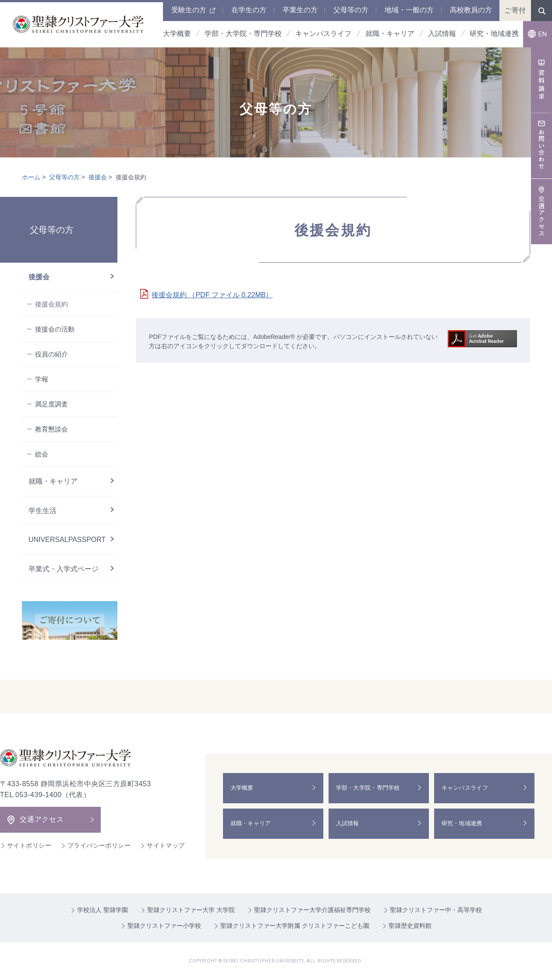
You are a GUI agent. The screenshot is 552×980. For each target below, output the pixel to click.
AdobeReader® (274, 337)
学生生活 (42, 511)
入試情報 (349, 823)
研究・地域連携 (464, 823)
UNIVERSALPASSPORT (67, 540)
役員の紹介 (51, 354)
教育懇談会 (51, 429)
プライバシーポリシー (99, 845)
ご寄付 (515, 10)
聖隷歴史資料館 (410, 926)
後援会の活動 (55, 329)
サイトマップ (166, 845)
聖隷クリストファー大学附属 (295, 926)
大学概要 (244, 788)
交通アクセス (42, 819)
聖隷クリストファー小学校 (164, 926)
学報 (42, 379)
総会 (42, 454)
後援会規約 (51, 304)
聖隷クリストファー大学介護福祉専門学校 (312, 910)
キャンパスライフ (467, 788)
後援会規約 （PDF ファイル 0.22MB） (212, 295)
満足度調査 (51, 404)
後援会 (98, 177)
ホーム (31, 177)
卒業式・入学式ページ (64, 569)
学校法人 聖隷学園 (103, 910)
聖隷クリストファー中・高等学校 (436, 910)
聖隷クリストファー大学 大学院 (191, 910)
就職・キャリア (53, 481)
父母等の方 (64, 177)
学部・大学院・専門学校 (371, 788)
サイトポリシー (29, 845)
